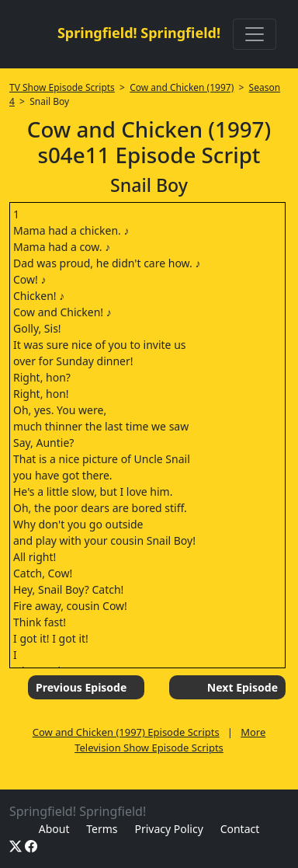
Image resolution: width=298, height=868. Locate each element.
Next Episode (243, 687)
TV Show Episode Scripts (62, 87)
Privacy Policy (168, 829)
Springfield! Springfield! (139, 33)
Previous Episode (81, 687)
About (54, 829)
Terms (102, 829)
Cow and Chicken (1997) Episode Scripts (126, 732)
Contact (240, 829)
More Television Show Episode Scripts (170, 740)
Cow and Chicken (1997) (182, 87)
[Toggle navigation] (255, 34)
